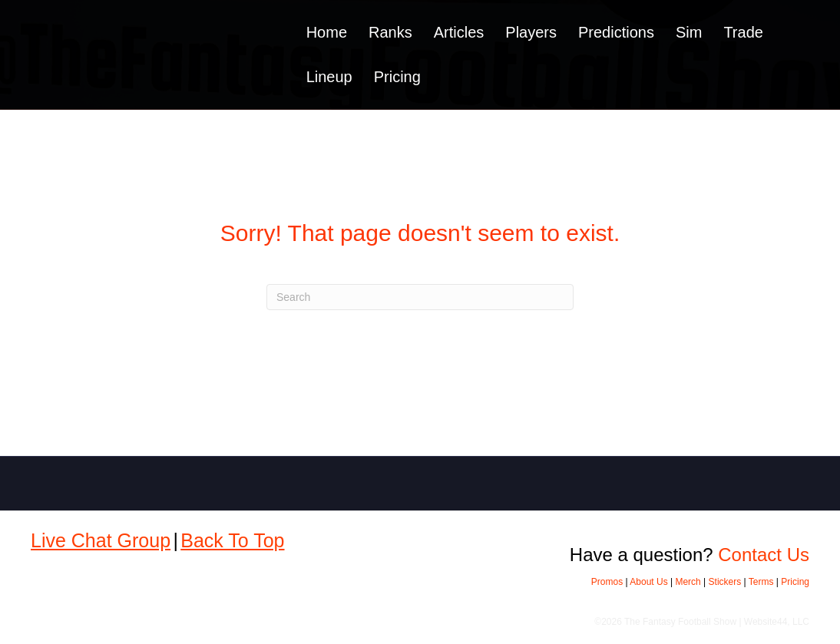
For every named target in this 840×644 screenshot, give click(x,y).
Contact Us (764, 555)
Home (327, 32)
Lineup (329, 77)
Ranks (390, 32)
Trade (743, 32)
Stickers (725, 582)
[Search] (420, 297)
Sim (689, 32)
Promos (607, 582)
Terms (761, 582)
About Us (648, 582)
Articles (459, 32)
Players (531, 32)
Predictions (616, 32)
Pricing (397, 77)
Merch (688, 582)
